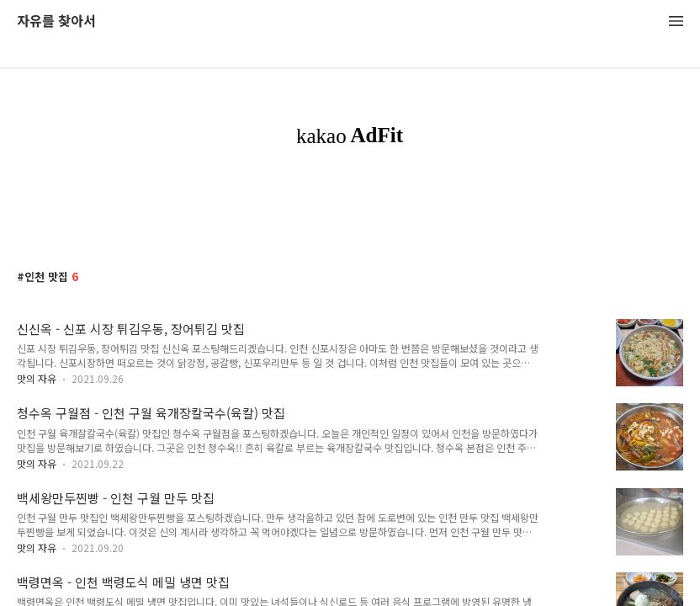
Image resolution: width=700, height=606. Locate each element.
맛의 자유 (37, 378)
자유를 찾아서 (56, 21)
